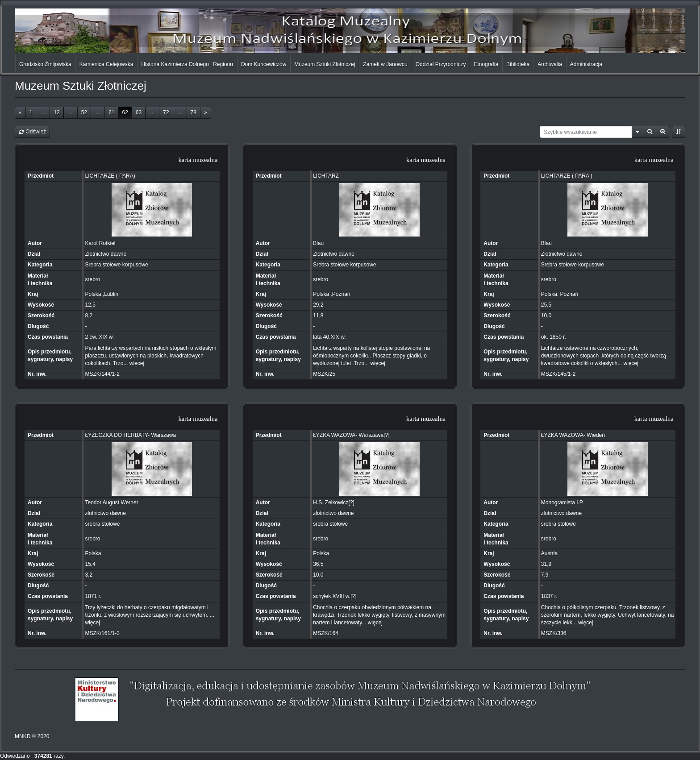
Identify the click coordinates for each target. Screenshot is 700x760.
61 (111, 112)
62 (125, 112)
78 (194, 112)
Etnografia (486, 64)
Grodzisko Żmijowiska (45, 64)
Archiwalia (550, 64)
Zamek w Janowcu (385, 64)
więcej (137, 363)
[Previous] (20, 113)
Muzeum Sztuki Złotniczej (325, 64)
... (43, 112)
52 (84, 112)
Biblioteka (518, 64)
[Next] (206, 113)
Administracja (586, 64)
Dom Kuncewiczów (264, 64)
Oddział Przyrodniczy (441, 64)
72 (166, 112)
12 (56, 112)
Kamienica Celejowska (106, 64)
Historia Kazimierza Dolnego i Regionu (187, 64)
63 (139, 112)
